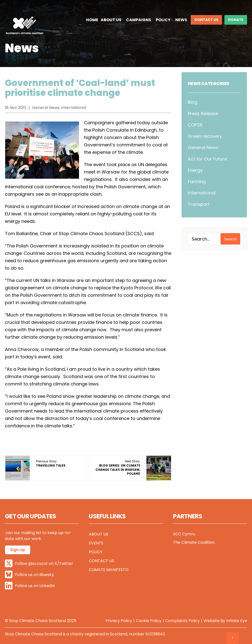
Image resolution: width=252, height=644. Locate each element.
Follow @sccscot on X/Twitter (39, 564)
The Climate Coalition (194, 542)
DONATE (236, 20)
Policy (163, 20)
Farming (197, 182)
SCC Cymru (184, 534)
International (202, 193)
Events (96, 543)
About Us (111, 20)
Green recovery (205, 136)
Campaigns (139, 20)
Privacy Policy (119, 621)
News (181, 20)
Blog (193, 102)
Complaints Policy (182, 621)
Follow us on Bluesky (29, 575)
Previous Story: (51, 463)
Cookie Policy (149, 621)
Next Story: (118, 467)
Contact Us (206, 20)
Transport (199, 204)
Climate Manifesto (109, 570)
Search (231, 239)
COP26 (195, 125)
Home (92, 20)
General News (203, 148)
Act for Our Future (207, 159)
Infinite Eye (237, 621)
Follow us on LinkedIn (30, 586)
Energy (195, 170)
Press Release (203, 113)
